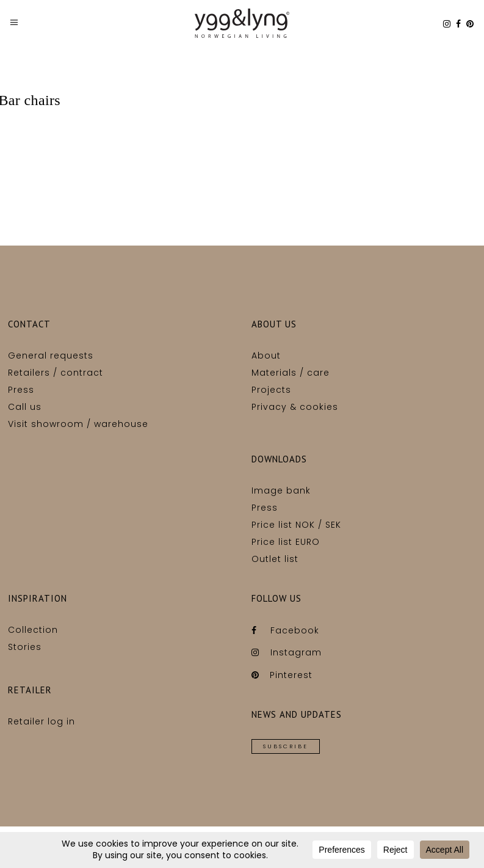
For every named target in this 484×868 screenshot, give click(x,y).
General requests (51, 356)
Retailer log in (42, 721)
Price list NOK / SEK (296, 525)
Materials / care (291, 373)
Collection (33, 630)
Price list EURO (286, 542)
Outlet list (275, 559)
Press (21, 390)
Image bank (281, 491)
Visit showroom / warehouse (78, 424)
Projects (271, 390)
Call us (25, 407)
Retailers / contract (56, 373)
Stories (25, 647)
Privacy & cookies (295, 407)
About (266, 356)
